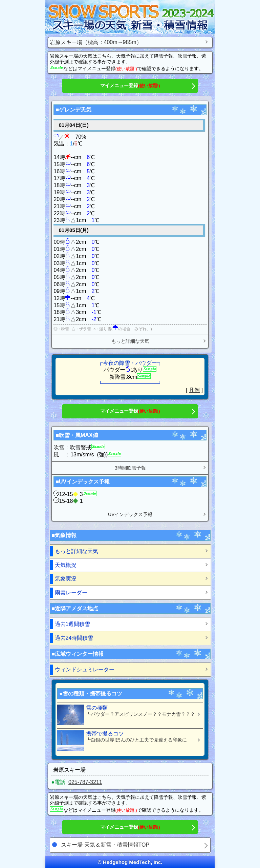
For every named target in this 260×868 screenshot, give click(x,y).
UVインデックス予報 (130, 514)
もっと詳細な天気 (130, 341)
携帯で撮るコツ (127, 741)
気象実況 (66, 579)
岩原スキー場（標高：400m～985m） (96, 42)
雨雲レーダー (71, 593)
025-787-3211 (85, 782)
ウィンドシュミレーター (85, 669)
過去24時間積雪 (74, 638)
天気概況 (66, 565)
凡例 (194, 390)
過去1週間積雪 (73, 624)
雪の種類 (127, 715)
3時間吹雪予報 (130, 468)
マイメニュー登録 (130, 85)
